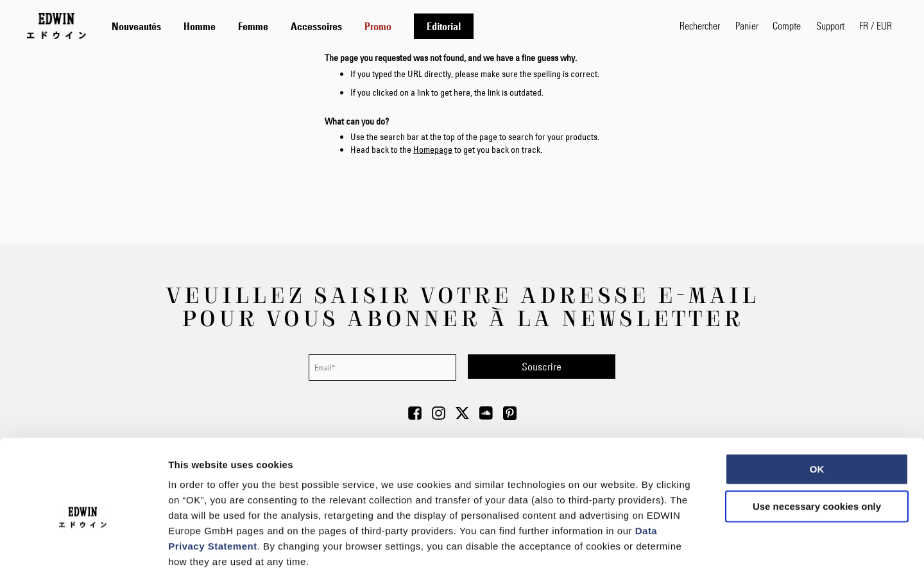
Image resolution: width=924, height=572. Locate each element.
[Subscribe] (542, 367)
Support (830, 25)
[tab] (383, 26)
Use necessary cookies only (817, 439)
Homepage (433, 150)
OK (817, 402)
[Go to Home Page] (56, 26)
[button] (876, 26)
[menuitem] (136, 26)
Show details (673, 547)
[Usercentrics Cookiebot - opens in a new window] (83, 547)
